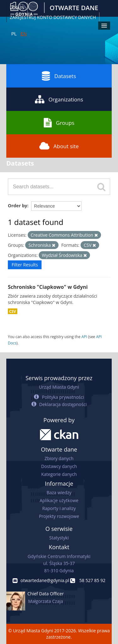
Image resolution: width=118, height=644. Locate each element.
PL (14, 34)
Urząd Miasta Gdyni (59, 387)
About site (59, 146)
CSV (13, 311)
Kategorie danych (59, 474)
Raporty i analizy (59, 508)
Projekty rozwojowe (59, 516)
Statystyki (59, 538)
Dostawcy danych (59, 466)
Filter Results (25, 265)
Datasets (59, 76)
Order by (17, 206)
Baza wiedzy (59, 492)
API (84, 337)
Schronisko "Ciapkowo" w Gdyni (48, 287)
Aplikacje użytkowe (59, 500)
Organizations (59, 99)
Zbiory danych (59, 458)
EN (23, 34)
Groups (59, 123)
